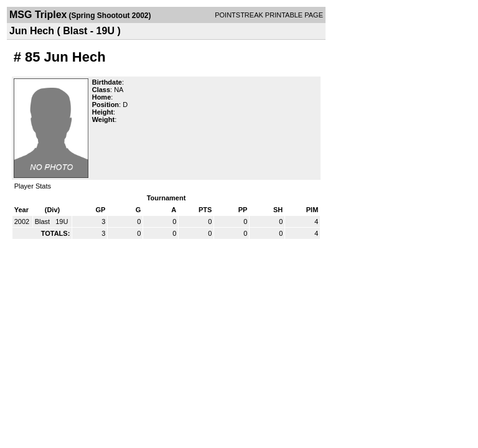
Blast (44, 222)
